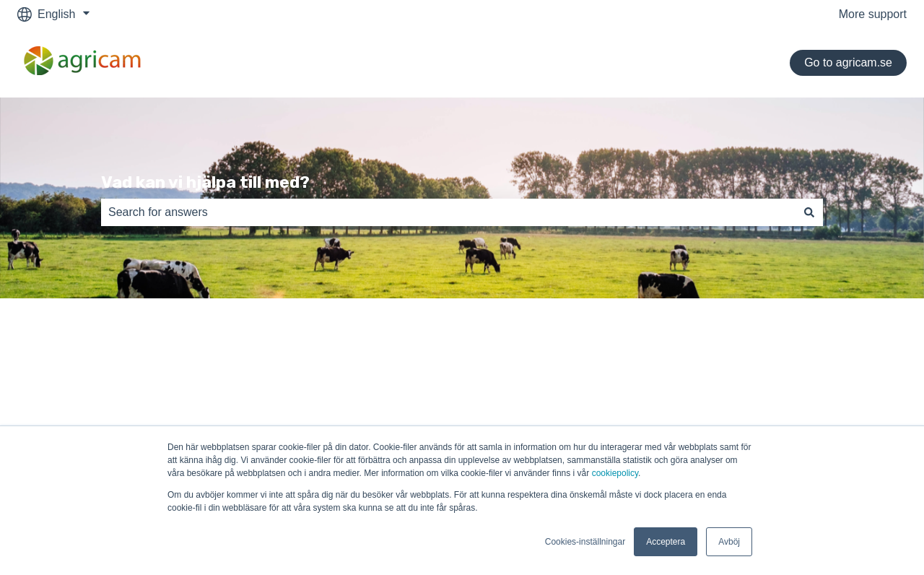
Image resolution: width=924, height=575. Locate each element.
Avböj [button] (729, 542)
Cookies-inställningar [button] (585, 542)
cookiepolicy (615, 473)
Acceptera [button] (666, 542)
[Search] (809, 212)
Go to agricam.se (848, 62)
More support (873, 14)
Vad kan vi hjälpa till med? (205, 182)
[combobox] (448, 212)
